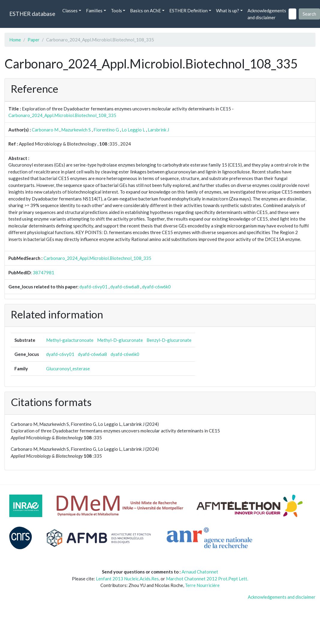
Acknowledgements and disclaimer (267, 14)
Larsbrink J (158, 130)
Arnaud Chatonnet (200, 572)
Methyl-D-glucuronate (120, 340)
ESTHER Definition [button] (188, 11)
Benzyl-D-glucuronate (169, 340)
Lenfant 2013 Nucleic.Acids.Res (127, 579)
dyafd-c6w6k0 (156, 287)
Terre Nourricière (202, 585)
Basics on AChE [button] (145, 11)
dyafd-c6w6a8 (125, 287)
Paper (34, 40)
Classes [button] (70, 11)
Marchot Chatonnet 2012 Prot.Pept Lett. (207, 579)
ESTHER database (32, 14)
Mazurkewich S (76, 130)
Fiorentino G (106, 130)
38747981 (43, 272)
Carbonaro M (45, 130)
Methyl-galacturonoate (70, 340)
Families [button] (94, 11)
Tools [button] (116, 11)
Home (15, 40)
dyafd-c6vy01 (93, 287)
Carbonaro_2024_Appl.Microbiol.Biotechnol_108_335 (62, 115)
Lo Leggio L (133, 130)
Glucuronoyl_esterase (68, 369)
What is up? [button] (228, 11)
